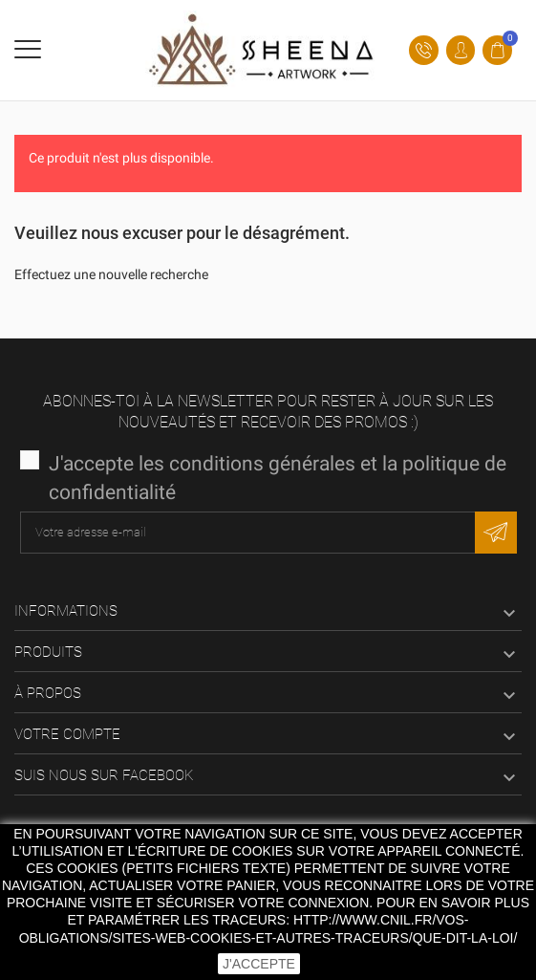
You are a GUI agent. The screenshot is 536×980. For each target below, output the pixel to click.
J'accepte (259, 964)
